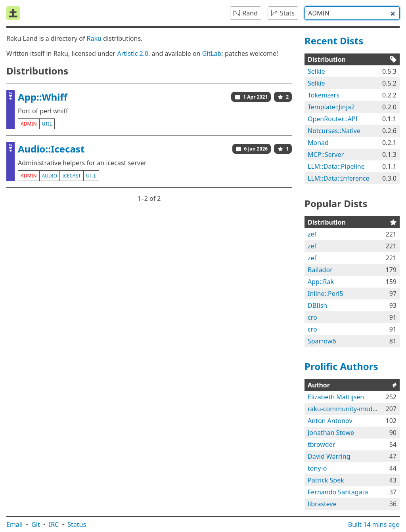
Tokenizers (324, 95)
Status (77, 524)
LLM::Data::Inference (339, 178)
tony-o (317, 468)
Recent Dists (334, 41)
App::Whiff (43, 97)
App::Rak (321, 282)
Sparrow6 (322, 341)
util (47, 124)
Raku (94, 38)
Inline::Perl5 (326, 294)
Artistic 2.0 (133, 53)
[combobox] (352, 13)
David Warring (329, 456)
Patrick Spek (326, 480)
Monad (318, 143)
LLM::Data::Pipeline (336, 166)
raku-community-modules (346, 409)
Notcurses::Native (334, 131)
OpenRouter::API (333, 119)
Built (374, 524)
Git (36, 524)
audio (50, 176)
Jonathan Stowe (331, 433)
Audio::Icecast (51, 149)
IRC (54, 524)
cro (312, 317)
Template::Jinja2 (331, 107)
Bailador (320, 270)
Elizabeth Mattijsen (336, 397)
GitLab (212, 53)
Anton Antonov (330, 421)
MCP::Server (326, 154)
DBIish (317, 305)
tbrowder (321, 444)
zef (312, 234)
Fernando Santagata (338, 492)
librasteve (322, 504)
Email (14, 524)
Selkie (316, 71)
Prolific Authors (341, 366)
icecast (72, 176)
